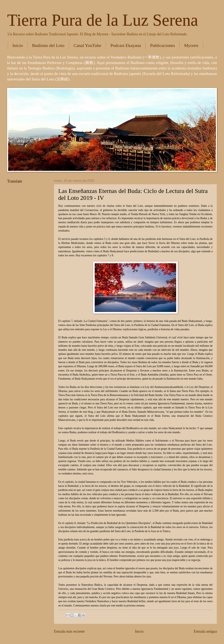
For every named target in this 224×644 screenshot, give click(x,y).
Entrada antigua (205, 631)
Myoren (191, 45)
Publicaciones (163, 45)
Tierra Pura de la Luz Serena (103, 20)
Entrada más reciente (69, 631)
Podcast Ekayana (126, 45)
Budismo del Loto (48, 45)
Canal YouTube (87, 45)
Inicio (18, 45)
